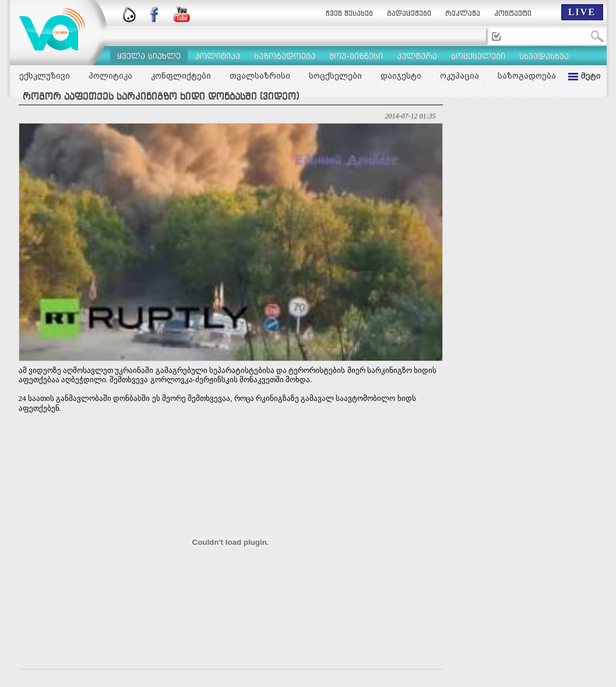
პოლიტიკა (110, 76)
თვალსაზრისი (260, 76)
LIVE (582, 12)
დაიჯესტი (401, 76)
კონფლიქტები (181, 76)
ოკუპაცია (460, 76)
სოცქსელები (335, 76)
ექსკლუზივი (45, 76)
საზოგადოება (527, 76)
